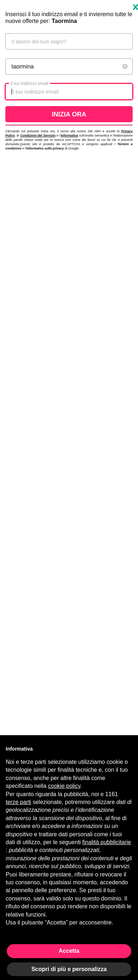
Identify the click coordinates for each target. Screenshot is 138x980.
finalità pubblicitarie (107, 842)
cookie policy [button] (64, 786)
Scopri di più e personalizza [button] (69, 969)
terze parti (18, 802)
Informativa (70, 135)
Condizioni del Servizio (38, 135)
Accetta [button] (69, 951)
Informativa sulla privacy (45, 148)
